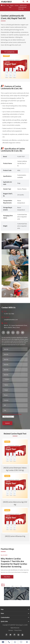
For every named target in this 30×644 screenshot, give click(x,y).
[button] (6, 585)
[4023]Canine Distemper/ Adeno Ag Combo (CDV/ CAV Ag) (15, 469)
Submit (7, 423)
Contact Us (9, 52)
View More (7, 577)
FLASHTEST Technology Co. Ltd (18, 625)
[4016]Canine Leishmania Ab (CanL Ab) (23, 7)
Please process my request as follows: (12, 414)
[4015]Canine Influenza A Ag (15, 536)
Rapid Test (11, 6)
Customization (5, 617)
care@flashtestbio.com (11, 320)
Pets (8, 5)
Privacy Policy (18, 630)
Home (4, 5)
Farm (2, 613)
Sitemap (11, 630)
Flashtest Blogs (7, 549)
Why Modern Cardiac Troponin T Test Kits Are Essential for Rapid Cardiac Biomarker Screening (14, 563)
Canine (17, 5)
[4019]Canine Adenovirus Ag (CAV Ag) (15, 503)
